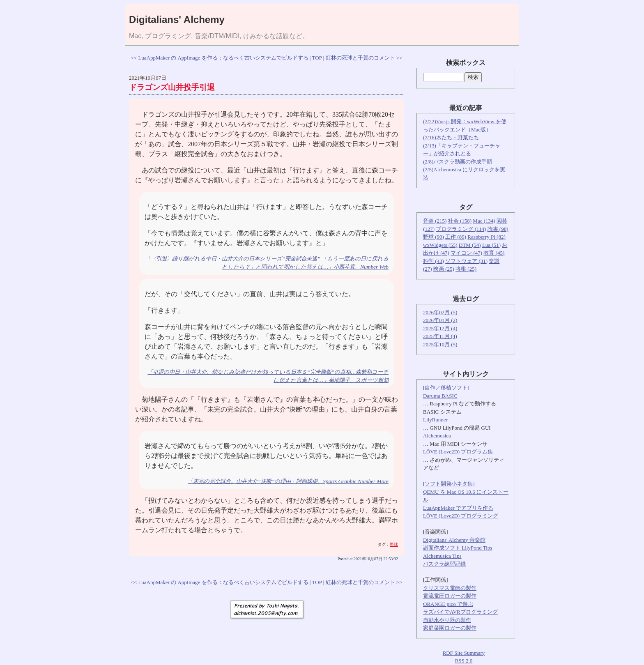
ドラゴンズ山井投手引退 (172, 87)
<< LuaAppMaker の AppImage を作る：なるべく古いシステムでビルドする (219, 58)
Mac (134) (484, 221)
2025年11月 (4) (440, 336)
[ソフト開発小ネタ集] (449, 484)
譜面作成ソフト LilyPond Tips (458, 548)
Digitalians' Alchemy (177, 20)
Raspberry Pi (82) (486, 237)
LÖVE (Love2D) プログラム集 (458, 452)
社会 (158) (460, 221)
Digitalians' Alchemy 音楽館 (454, 540)
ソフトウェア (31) (466, 261)
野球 (394, 544)
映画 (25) (444, 269)
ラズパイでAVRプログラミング (460, 612)
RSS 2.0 (464, 661)
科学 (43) (434, 261)
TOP (317, 58)
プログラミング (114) (461, 229)
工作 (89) (456, 237)
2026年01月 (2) (440, 320)
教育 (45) (494, 253)
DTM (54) (470, 245)
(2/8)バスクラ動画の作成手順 (458, 162)
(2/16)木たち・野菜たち (451, 137)
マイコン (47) (466, 253)
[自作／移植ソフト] (446, 388)
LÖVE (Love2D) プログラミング (461, 516)
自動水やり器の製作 (447, 620)
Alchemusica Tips (442, 556)
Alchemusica (437, 436)
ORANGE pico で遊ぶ (448, 604)
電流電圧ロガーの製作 (450, 596)
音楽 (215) (435, 221)
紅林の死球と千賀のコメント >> (364, 58)
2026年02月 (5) (440, 312)
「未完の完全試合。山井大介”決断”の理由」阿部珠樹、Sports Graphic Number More (288, 481)
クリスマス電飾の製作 (450, 588)
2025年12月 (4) (440, 328)
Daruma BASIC (440, 396)
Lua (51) (491, 245)
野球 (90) (434, 237)
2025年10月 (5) (440, 344)
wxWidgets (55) (440, 245)
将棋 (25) (466, 269)
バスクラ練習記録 (444, 564)
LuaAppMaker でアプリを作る (458, 508)
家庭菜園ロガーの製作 (450, 628)
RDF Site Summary (464, 653)
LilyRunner (435, 420)
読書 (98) (498, 229)
